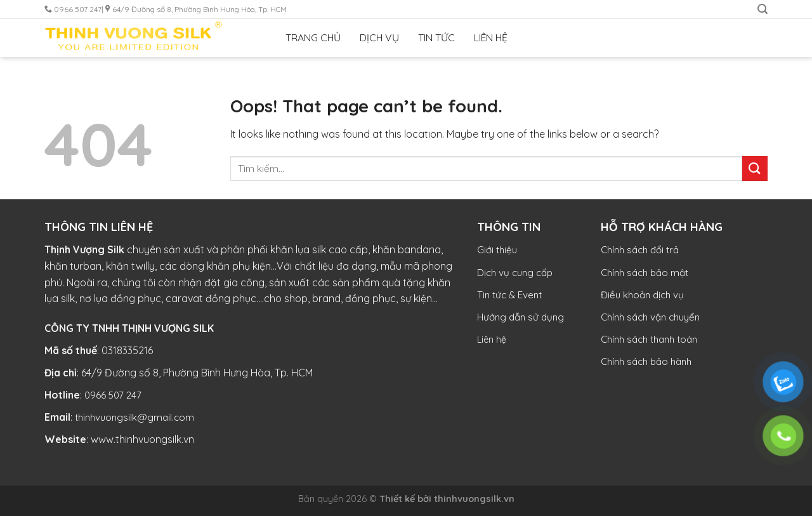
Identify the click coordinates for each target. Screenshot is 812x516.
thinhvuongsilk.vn (474, 499)
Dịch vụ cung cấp (515, 273)
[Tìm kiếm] (763, 9)
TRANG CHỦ (313, 37)
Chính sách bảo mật (645, 273)
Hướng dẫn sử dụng (521, 317)
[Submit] (755, 169)
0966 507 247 (113, 395)
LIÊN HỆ (491, 37)
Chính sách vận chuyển (650, 317)
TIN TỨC (436, 37)
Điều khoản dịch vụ (642, 295)
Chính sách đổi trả (640, 250)
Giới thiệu (497, 250)
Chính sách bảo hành (646, 361)
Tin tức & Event (509, 295)
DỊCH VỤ (379, 37)
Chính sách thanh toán (649, 339)
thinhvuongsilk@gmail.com (134, 417)
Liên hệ (492, 340)
